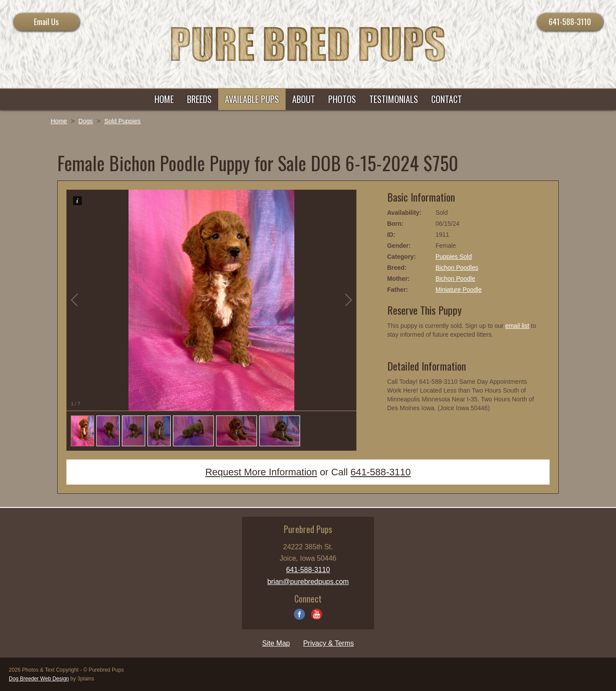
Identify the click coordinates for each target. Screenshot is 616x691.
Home (59, 121)
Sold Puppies (123, 121)
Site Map (276, 643)
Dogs (86, 121)
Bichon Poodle (455, 279)
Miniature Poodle (459, 290)
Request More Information (261, 472)
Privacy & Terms (328, 643)
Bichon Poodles (457, 268)
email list (517, 326)
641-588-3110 (570, 22)
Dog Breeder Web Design (39, 679)
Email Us (46, 22)
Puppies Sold (454, 257)
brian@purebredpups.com (308, 582)
